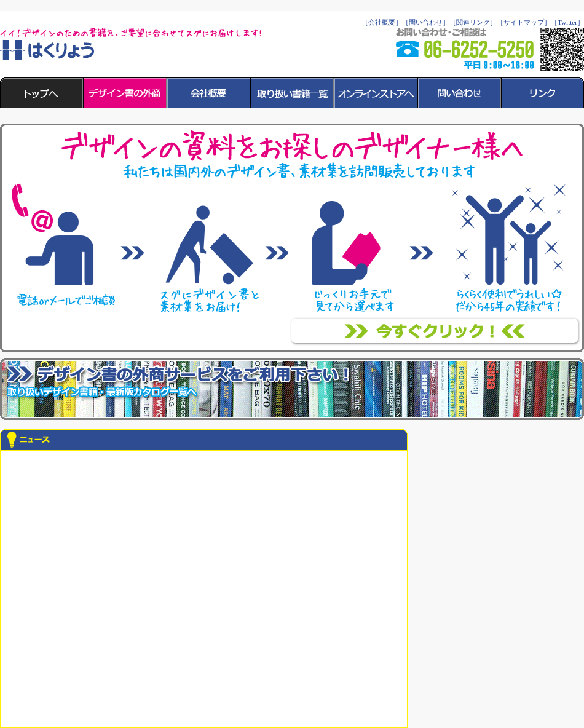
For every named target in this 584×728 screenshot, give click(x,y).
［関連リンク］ (473, 22)
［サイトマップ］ (524, 22)
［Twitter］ (567, 22)
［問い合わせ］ (426, 22)
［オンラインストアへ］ (376, 93)
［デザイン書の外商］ (125, 93)
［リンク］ (543, 93)
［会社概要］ (382, 22)
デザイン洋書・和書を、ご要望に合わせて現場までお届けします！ (292, 389)
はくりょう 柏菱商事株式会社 (47, 50)
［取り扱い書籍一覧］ (293, 93)
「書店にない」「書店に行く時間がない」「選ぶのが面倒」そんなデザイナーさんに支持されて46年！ (435, 331)
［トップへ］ (42, 93)
